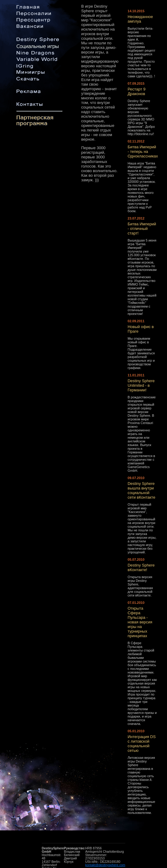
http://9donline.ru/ (140, 134)
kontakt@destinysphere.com (105, 865)
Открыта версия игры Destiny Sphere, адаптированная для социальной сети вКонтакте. (140, 586)
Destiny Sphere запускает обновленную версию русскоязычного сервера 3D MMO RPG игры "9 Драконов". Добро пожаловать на (141, 116)
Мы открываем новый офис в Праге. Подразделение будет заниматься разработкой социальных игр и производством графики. (141, 353)
